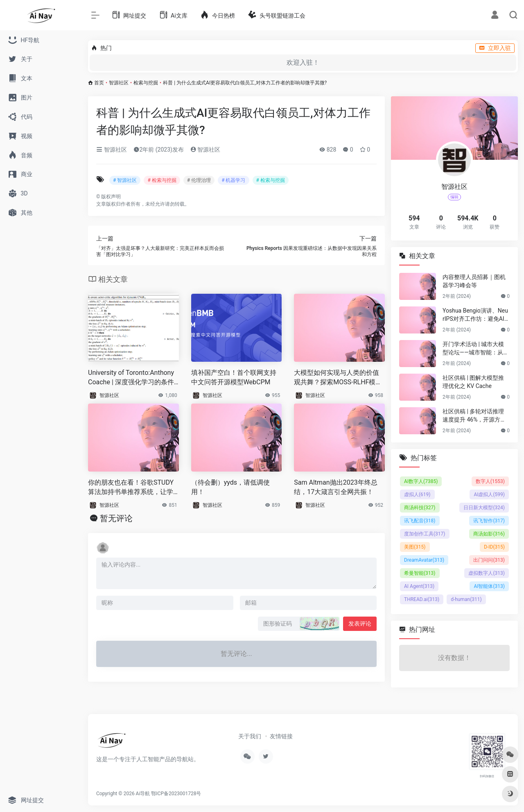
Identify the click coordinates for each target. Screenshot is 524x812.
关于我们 (250, 736)
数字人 (490, 481)
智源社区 (119, 83)
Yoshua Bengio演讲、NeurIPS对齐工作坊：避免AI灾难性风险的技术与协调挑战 (475, 315)
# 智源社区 (125, 180)
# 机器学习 (233, 180)
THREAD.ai (422, 599)
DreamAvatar (424, 560)
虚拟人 (417, 494)
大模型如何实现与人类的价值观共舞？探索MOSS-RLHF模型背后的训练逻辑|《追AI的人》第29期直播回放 (338, 378)
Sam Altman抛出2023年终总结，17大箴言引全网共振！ (335, 487)
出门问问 (489, 560)
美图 (415, 547)
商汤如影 (489, 534)
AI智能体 (489, 586)
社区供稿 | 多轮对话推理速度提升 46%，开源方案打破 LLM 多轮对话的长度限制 (475, 416)
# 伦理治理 (199, 180)
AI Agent (419, 586)
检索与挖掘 (146, 83)
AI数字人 (421, 481)
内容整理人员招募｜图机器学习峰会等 (474, 281)
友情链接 (281, 736)
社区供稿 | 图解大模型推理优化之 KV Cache (473, 382)
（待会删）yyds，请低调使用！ (230, 487)
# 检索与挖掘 (162, 180)
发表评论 (360, 624)
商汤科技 (420, 508)
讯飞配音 (420, 521)
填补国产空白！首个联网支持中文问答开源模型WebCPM (234, 377)
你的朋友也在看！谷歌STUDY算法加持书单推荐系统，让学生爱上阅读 (131, 488)
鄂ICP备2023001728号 (176, 794)
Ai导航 (143, 794)
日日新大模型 (484, 508)
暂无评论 (116, 518)
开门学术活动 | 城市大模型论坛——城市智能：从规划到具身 (476, 349)
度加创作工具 (425, 534)
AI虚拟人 (489, 494)
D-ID (494, 547)
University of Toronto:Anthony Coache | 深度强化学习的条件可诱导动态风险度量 (131, 378)
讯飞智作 (489, 521)
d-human (466, 599)
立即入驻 (495, 48)
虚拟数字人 (487, 573)
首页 (99, 83)
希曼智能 (420, 573)
